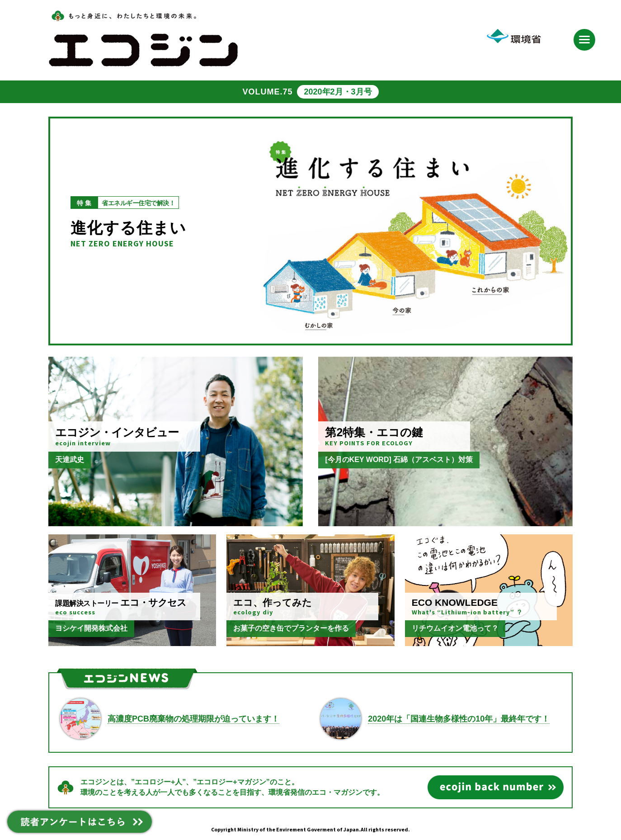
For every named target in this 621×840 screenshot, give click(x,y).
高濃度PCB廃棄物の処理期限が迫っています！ (193, 719)
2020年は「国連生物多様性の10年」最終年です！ (459, 719)
